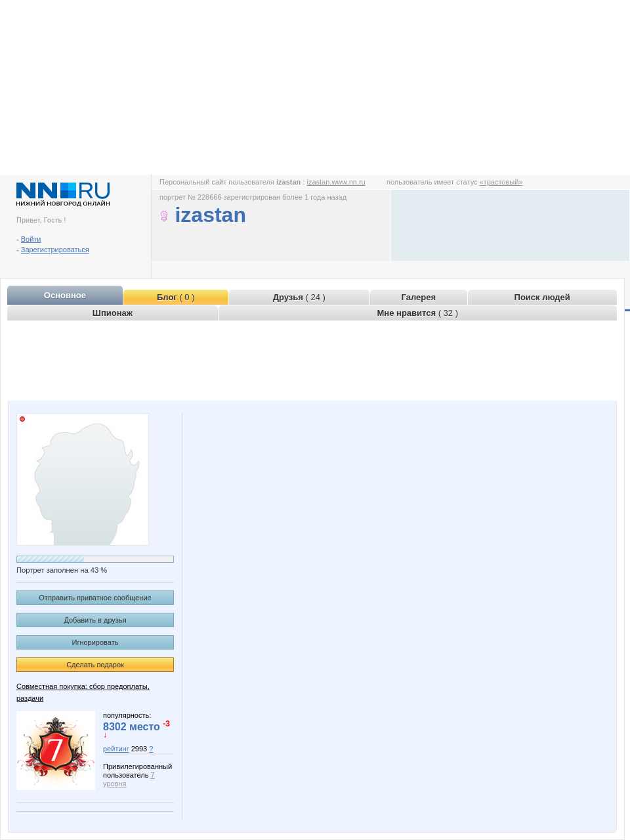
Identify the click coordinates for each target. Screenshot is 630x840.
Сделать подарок (95, 665)
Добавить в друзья (95, 620)
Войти (31, 239)
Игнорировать (95, 642)
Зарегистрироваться (55, 250)
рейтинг (116, 749)
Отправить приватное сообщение (95, 598)
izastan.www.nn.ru (336, 182)
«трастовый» (501, 182)
